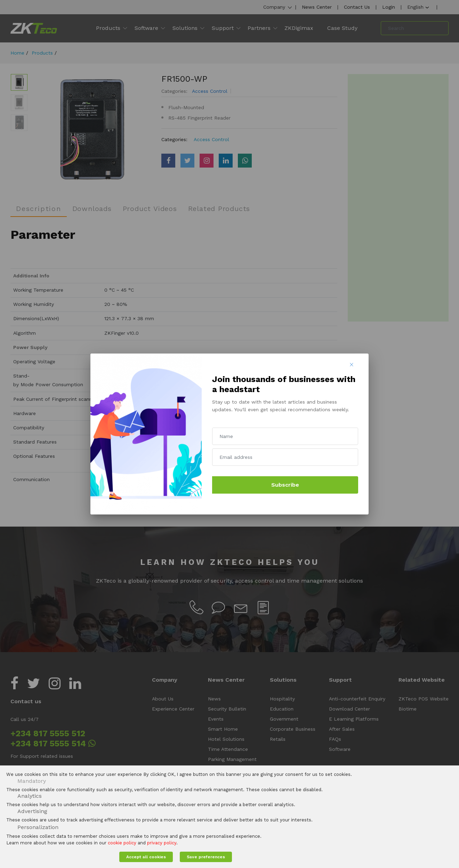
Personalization (38, 827)
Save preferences (206, 857)
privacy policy (162, 843)
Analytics (30, 796)
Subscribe (285, 485)
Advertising (32, 811)
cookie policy (122, 843)
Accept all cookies (146, 857)
